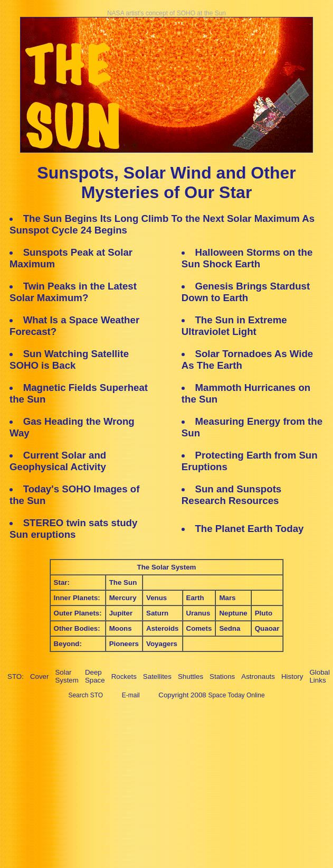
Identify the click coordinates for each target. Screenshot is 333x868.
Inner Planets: (77, 598)
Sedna (230, 628)
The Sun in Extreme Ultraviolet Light (234, 326)
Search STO (85, 695)
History (292, 676)
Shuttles (191, 676)
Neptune (233, 613)
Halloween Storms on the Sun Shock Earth (247, 258)
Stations (222, 676)
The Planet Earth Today (249, 529)
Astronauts (258, 676)
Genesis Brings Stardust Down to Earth (246, 292)
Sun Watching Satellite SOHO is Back (69, 360)
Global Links (320, 676)
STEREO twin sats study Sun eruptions (73, 529)
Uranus (198, 613)
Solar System (66, 676)
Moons (121, 628)
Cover (40, 676)
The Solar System (167, 567)
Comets (199, 628)
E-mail (131, 695)
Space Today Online (236, 695)
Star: (62, 582)
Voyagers (162, 644)
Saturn (157, 613)
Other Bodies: (77, 628)
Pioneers (124, 644)
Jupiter (121, 613)
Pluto (264, 613)
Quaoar (267, 628)
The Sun (123, 582)
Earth (195, 598)
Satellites (157, 676)
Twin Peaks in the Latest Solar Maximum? (73, 292)
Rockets (124, 676)
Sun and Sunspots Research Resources (231, 495)
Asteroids (162, 628)
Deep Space (95, 676)
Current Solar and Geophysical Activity (58, 461)
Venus (156, 598)
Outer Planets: (78, 613)
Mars (227, 598)
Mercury (123, 598)
